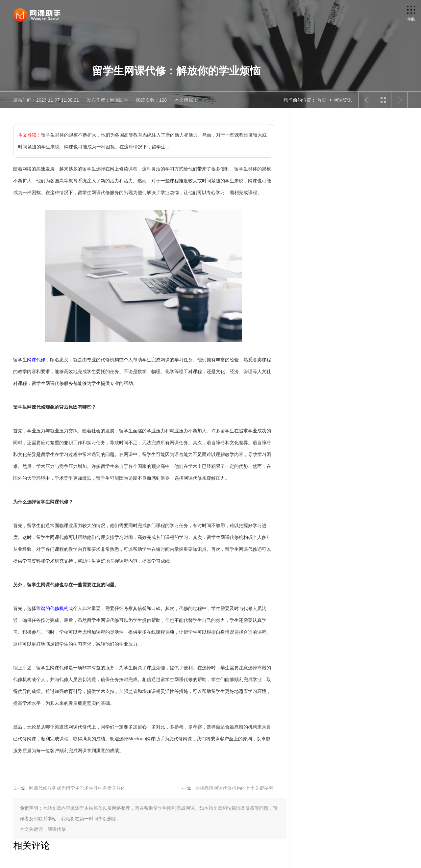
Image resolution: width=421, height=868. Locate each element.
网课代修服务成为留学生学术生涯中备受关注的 (77, 788)
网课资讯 (207, 100)
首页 (322, 100)
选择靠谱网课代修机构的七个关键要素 (234, 788)
